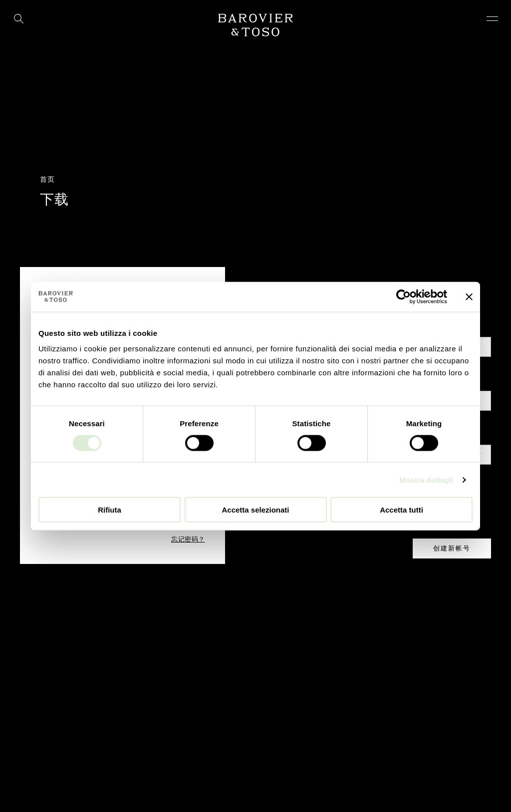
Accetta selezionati (255, 510)
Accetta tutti (401, 510)
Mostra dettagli (426, 479)
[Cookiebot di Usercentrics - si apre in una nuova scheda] (403, 296)
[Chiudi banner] (469, 296)
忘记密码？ (188, 540)
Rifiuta (110, 510)
